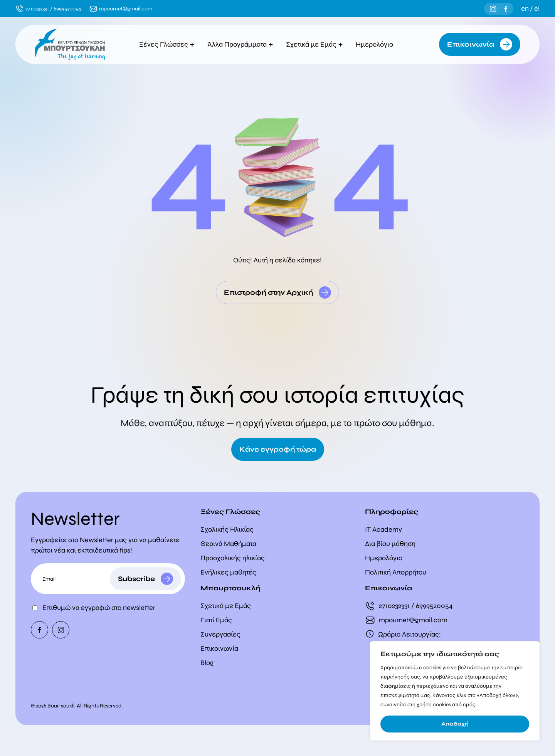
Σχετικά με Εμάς (226, 606)
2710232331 (37, 9)
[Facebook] (506, 9)
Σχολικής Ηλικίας (227, 529)
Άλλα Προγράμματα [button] (240, 45)
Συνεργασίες (220, 634)
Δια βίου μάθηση (390, 544)
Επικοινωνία (471, 44)
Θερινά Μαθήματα (228, 544)
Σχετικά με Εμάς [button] (314, 45)
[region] (455, 691)
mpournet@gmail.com (126, 9)
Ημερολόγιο (377, 45)
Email (49, 579)
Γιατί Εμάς (216, 620)
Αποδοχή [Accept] (455, 724)
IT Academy (383, 529)
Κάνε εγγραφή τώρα (278, 449)
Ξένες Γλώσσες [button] (167, 45)
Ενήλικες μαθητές (228, 572)
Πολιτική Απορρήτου (396, 572)
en (525, 8)
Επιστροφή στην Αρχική (268, 292)
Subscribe (136, 579)
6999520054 (67, 9)
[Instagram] (493, 9)
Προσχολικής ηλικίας (233, 558)
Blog (207, 663)
